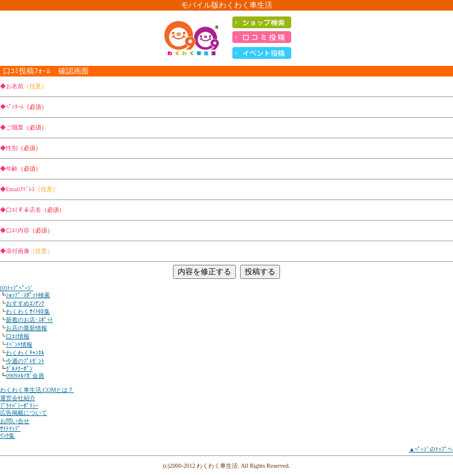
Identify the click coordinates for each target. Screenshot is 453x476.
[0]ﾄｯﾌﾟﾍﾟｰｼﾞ (17, 288)
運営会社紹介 (18, 398)
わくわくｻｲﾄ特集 (28, 312)
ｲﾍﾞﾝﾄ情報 (19, 344)
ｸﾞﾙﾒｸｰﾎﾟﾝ (19, 369)
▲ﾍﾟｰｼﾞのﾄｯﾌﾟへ (431, 449)
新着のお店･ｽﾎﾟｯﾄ (29, 320)
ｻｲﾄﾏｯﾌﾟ (10, 429)
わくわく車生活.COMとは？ (37, 390)
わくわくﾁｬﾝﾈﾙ (25, 353)
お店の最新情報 (26, 328)
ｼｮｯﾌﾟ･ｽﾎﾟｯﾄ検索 (28, 295)
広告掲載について (24, 413)
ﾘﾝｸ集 (7, 436)
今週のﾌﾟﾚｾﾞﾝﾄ (25, 361)
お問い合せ (15, 421)
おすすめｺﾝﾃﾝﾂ (25, 303)
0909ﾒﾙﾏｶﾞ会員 (25, 376)
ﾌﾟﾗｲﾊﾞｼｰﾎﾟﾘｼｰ (19, 406)
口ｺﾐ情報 (18, 336)
